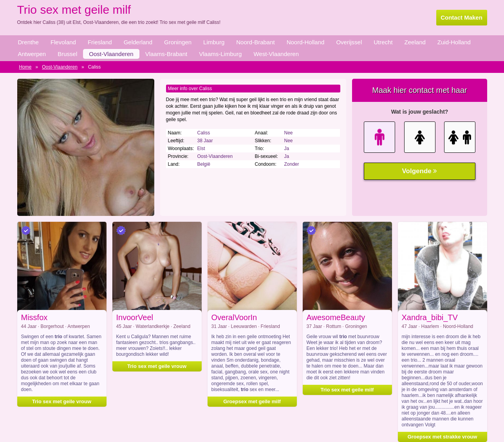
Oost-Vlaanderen (111, 54)
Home (25, 67)
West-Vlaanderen (276, 54)
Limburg (214, 42)
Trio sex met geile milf (347, 390)
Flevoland (63, 42)
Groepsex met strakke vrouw (443, 437)
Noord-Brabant (255, 42)
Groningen (178, 42)
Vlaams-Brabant (166, 54)
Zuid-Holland (454, 42)
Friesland (100, 42)
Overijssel (349, 42)
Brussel (67, 54)
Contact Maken (462, 17)
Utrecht (383, 42)
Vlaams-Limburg (220, 54)
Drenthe (28, 42)
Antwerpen (32, 54)
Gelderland (138, 42)
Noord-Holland (306, 42)
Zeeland (415, 42)
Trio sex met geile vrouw (157, 366)
